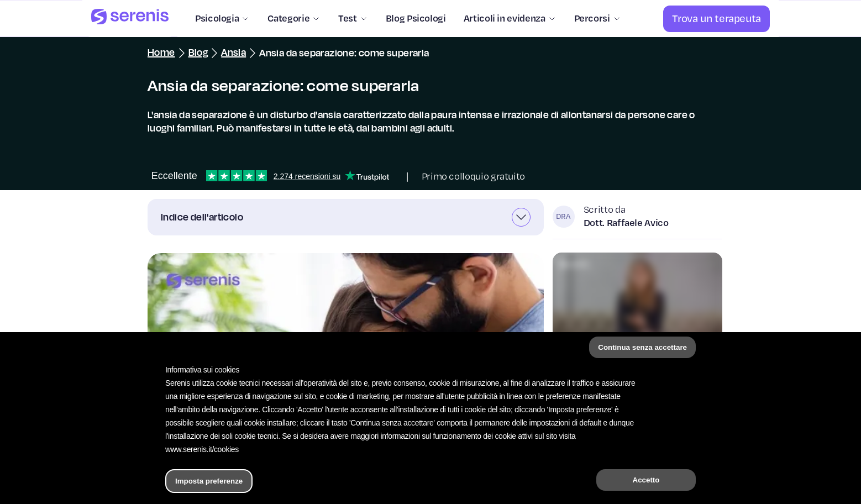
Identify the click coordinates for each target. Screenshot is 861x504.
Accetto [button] (646, 480)
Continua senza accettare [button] (642, 347)
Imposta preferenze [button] (209, 481)
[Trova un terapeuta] (716, 19)
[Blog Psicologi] (411, 19)
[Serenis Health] (130, 19)
